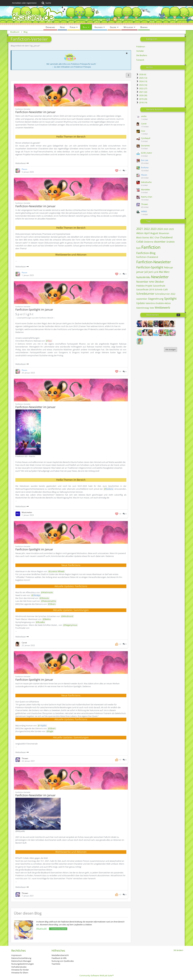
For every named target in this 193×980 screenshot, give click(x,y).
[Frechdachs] (140, 341)
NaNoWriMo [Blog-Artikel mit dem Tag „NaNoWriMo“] (143, 277)
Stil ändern (178, 950)
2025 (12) (142, 78)
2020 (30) (142, 95)
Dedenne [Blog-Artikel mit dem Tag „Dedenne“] (149, 242)
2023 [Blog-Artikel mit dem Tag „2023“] (153, 229)
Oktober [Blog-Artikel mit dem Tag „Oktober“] (159, 282)
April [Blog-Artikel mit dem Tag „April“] (147, 233)
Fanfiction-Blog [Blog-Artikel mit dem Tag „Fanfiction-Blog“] (146, 253)
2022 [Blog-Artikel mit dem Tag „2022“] (147, 229)
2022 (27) (142, 88)
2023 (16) (142, 85)
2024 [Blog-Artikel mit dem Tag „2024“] (160, 229)
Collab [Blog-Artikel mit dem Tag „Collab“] (140, 242)
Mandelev (146, 190)
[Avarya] (162, 324)
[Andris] (156, 324)
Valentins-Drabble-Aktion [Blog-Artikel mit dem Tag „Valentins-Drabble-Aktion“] (158, 303)
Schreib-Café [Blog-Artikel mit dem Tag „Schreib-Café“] (161, 289)
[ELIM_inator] (156, 333)
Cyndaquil (146, 138)
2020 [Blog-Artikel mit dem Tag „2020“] (166, 229)
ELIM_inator (147, 153)
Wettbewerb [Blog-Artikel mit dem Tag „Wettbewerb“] (162, 308)
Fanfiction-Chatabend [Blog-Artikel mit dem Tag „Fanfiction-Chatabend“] (147, 257)
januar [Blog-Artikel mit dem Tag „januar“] (140, 272)
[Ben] (167, 324)
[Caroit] (172, 324)
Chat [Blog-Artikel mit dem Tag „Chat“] (157, 237)
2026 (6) (141, 74)
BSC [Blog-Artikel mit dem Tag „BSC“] (152, 237)
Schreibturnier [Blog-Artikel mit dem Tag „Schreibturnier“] (145, 294)
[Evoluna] (167, 333)
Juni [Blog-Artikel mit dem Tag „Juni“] (151, 272)
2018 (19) (142, 102)
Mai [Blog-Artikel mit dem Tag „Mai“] (161, 272)
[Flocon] (172, 333)
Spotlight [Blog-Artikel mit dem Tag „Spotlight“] (170, 299)
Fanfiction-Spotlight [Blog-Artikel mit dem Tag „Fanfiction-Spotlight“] (150, 267)
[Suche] (46, 3)
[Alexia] (145, 324)
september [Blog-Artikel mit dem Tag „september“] (142, 299)
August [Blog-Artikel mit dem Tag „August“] (154, 233)
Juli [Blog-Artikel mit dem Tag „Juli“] (146, 272)
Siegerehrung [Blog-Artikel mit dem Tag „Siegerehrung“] (156, 299)
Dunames (145, 146)
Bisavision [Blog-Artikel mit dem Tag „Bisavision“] (164, 233)
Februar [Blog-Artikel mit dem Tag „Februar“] (169, 267)
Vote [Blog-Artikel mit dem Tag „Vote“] (152, 308)
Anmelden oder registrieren (24, 3)
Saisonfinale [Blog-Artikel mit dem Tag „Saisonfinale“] (159, 286)
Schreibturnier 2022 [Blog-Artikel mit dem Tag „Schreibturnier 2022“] (165, 294)
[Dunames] (151, 333)
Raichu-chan (147, 197)
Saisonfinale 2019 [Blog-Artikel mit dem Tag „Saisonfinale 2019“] (145, 289)
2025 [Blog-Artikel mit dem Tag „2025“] (171, 229)
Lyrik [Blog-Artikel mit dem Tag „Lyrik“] (156, 272)
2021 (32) (142, 92)
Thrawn (145, 204)
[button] (127, 53)
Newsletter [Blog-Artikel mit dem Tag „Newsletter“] (160, 277)
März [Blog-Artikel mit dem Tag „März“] (167, 272)
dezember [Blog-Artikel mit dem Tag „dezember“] (160, 242)
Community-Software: (97, 975)
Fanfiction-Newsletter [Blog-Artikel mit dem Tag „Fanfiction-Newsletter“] (154, 262)
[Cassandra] (140, 333)
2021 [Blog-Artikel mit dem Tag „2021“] (140, 229)
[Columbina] (145, 333)
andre (144, 116)
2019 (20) (142, 99)
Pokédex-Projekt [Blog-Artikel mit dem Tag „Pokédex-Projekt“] (144, 286)
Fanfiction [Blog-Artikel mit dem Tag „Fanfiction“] (151, 247)
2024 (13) (142, 81)
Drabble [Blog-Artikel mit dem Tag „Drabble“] (171, 242)
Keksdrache (146, 182)
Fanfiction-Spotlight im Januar (34, 309)
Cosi (143, 131)
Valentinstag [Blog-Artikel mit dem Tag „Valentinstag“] (143, 308)
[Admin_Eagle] (140, 324)
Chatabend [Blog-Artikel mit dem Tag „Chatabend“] (166, 237)
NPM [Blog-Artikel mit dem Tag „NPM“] (152, 282)
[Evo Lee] (162, 333)
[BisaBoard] (96, 15)
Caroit (144, 124)
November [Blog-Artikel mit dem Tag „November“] (142, 282)
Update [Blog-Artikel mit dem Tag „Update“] (141, 303)
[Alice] (151, 324)
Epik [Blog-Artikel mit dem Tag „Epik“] (138, 248)
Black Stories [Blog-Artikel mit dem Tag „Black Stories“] (143, 237)
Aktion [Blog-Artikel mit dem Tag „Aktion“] (140, 233)
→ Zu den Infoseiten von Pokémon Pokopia (71, 67)
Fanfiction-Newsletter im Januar (35, 112)
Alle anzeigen (171, 349)
